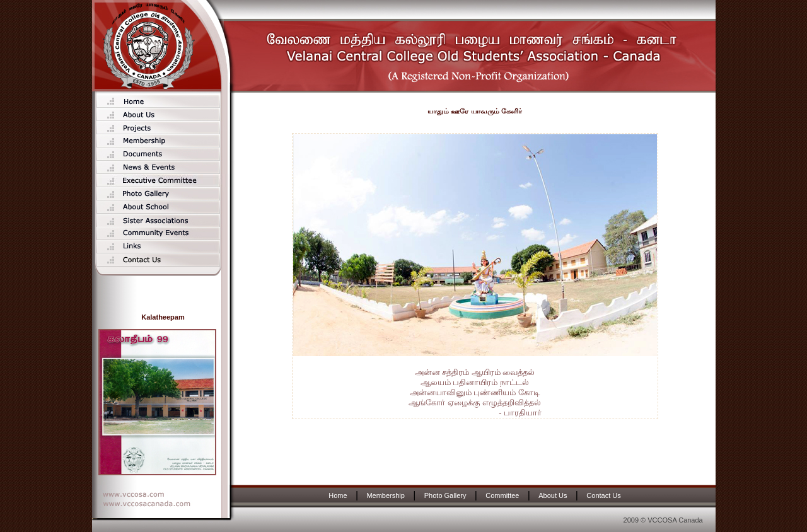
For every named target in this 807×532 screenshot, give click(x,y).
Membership (386, 495)
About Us (553, 495)
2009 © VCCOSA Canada (663, 520)
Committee (502, 495)
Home (338, 495)
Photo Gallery (445, 495)
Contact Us (603, 495)
